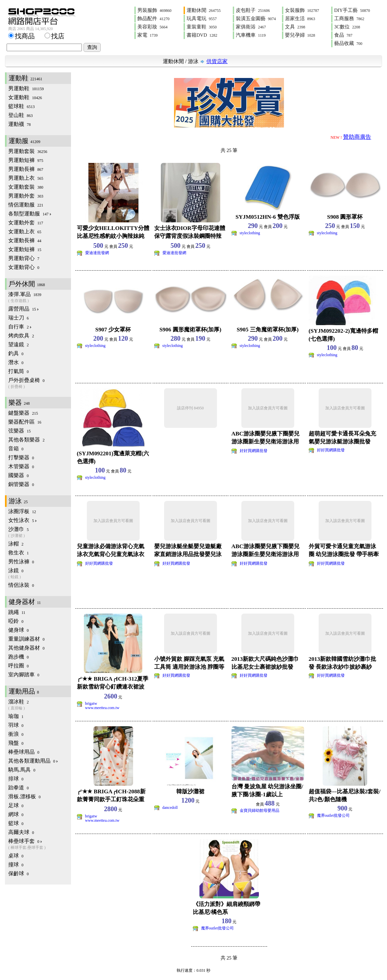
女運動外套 (26, 223)
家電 (147, 35)
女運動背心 (24, 267)
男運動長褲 (26, 169)
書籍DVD (202, 35)
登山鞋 (20, 115)
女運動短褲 (25, 249)
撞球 (16, 865)
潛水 (16, 362)
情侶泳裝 (21, 585)
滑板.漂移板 (24, 796)
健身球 (18, 630)
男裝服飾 (154, 10)
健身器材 (25, 602)
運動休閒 (204, 10)
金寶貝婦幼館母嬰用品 (260, 810)
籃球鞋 (21, 106)
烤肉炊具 (21, 336)
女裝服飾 (302, 10)
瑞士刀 (18, 318)
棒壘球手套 (40, 844)
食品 (343, 35)
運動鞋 (25, 78)
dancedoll (170, 808)
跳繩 (17, 612)
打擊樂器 (21, 457)
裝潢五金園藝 (256, 19)
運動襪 (19, 124)
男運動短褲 (26, 160)
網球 (16, 814)
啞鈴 (16, 621)
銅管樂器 (21, 484)
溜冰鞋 (40, 705)
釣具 (16, 353)
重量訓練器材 (26, 639)
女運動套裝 (26, 187)
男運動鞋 (26, 88)
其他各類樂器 (26, 440)
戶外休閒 (27, 284)
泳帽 (16, 544)
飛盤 (16, 743)
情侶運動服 (26, 205)
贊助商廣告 (357, 137)
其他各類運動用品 (34, 761)
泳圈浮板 (22, 511)
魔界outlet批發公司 (333, 815)
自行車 (20, 327)
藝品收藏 (348, 43)
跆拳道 (18, 788)
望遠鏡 (18, 344)
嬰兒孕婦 (300, 35)
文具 (295, 27)
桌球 (16, 856)
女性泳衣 (23, 520)
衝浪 (16, 734)
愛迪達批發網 (97, 253)
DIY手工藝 (352, 10)
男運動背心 (24, 258)
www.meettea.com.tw (102, 708)
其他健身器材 (26, 648)
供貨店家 (217, 61)
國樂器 (18, 475)
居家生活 (300, 19)
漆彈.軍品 (40, 298)
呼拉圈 (18, 666)
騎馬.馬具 (22, 770)
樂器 (19, 402)
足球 (16, 805)
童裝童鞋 (202, 27)
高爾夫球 (21, 832)
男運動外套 (26, 196)
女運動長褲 (25, 240)
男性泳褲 (21, 562)
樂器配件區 (25, 422)
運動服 (24, 141)
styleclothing (250, 233)
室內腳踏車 (24, 675)
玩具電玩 (202, 19)
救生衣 (18, 553)
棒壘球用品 (24, 752)
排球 (16, 779)
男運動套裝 (28, 151)
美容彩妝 (152, 27)
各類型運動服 (30, 214)
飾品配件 (153, 19)
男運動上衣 (26, 178)
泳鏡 (40, 574)
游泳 (193, 61)
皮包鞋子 (253, 10)
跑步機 (18, 657)
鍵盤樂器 (23, 413)
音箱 (16, 449)
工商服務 (349, 19)
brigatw (91, 703)
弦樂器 (19, 431)
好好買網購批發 (254, 451)
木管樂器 (21, 466)
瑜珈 (16, 716)
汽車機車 (251, 35)
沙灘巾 (40, 532)
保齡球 (18, 873)
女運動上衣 (25, 231)
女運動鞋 (25, 97)
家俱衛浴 (251, 27)
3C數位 (347, 27)
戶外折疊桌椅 (40, 383)
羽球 (16, 725)
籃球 (16, 823)
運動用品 (24, 691)
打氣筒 (18, 371)
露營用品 (24, 309)
